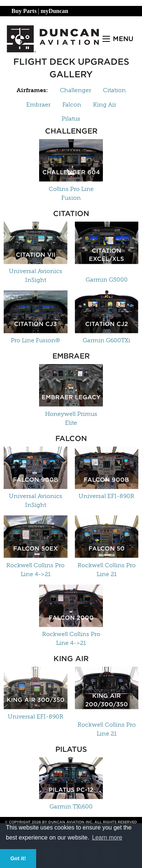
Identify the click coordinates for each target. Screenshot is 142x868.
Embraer (38, 105)
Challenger (75, 90)
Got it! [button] (18, 858)
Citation (114, 90)
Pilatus (71, 119)
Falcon (72, 105)
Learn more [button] (107, 837)
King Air (105, 105)
